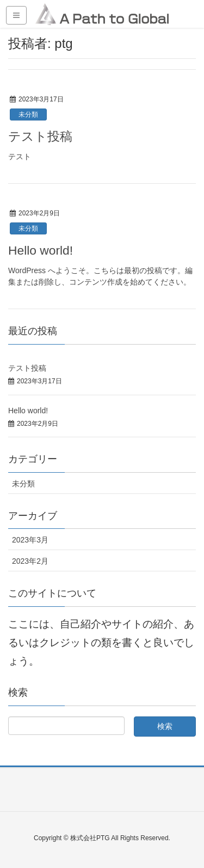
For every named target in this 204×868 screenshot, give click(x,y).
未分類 (28, 114)
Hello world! (41, 250)
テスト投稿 (40, 136)
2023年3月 (30, 540)
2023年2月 (30, 561)
